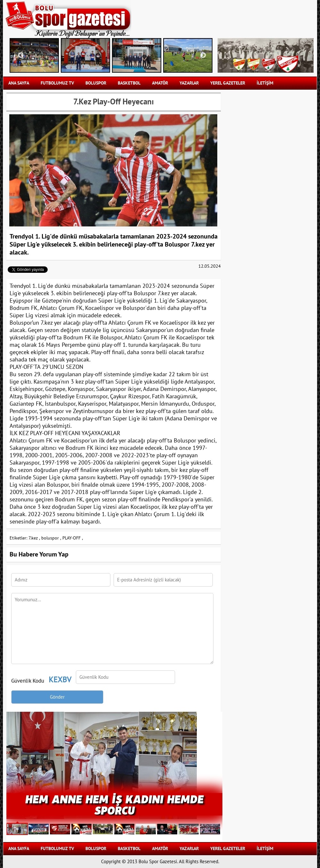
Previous (21, 55)
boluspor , (51, 538)
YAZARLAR (189, 83)
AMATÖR (160, 83)
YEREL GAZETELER (228, 83)
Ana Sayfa (19, 83)
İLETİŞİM (265, 83)
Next (203, 55)
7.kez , (34, 538)
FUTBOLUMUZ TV (57, 83)
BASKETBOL (129, 83)
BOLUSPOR (96, 83)
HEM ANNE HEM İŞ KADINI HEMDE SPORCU (114, 804)
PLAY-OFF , (73, 538)
